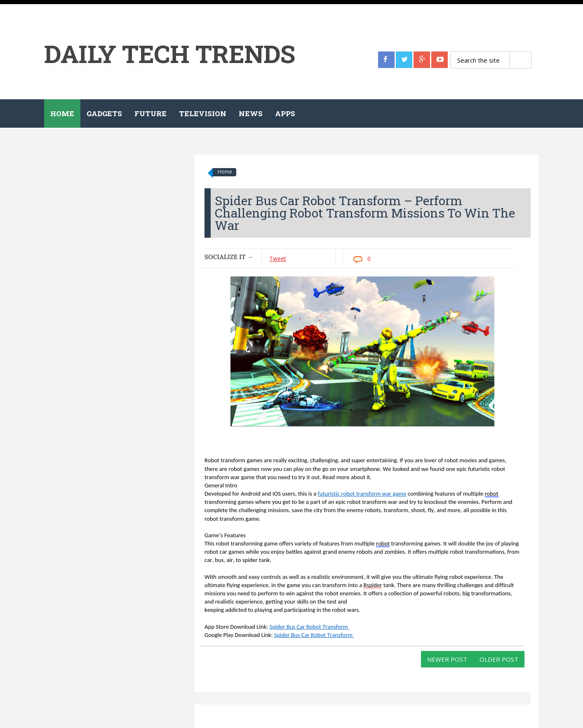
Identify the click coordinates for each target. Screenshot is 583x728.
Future (150, 114)
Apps (285, 114)
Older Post (499, 659)
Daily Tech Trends (170, 53)
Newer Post (447, 659)
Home (62, 114)
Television (203, 114)
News (251, 114)
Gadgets (104, 114)
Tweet (278, 259)
